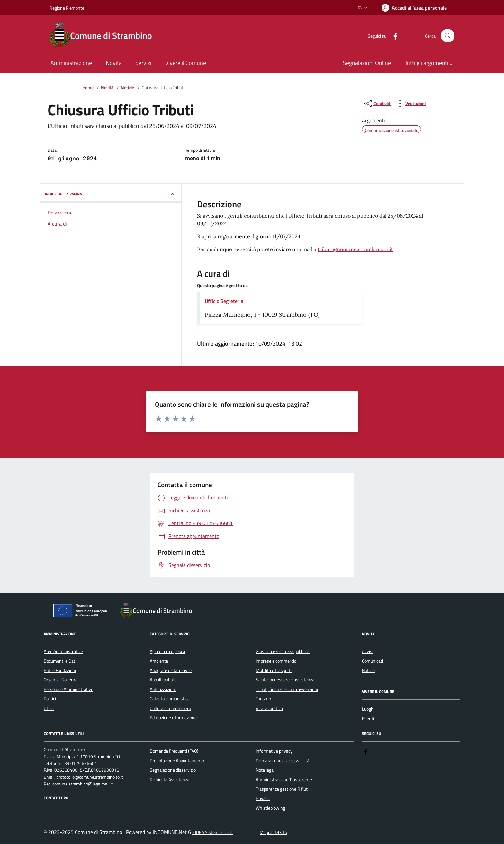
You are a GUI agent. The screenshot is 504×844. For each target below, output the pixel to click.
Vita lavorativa (269, 708)
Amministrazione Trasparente (284, 780)
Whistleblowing (270, 808)
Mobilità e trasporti (274, 670)
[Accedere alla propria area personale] (414, 8)
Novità (107, 88)
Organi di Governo (61, 680)
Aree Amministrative (63, 651)
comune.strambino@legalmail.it (83, 784)
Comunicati (373, 661)
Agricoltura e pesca (167, 651)
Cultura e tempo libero (170, 708)
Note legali (266, 770)
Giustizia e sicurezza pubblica (283, 651)
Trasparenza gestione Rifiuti (282, 789)
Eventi (368, 719)
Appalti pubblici (164, 680)
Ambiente (159, 661)
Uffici (49, 708)
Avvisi (368, 651)
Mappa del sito (273, 833)
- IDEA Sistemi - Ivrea (212, 833)
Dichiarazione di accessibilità (283, 761)
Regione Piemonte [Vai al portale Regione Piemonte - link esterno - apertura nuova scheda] (67, 8)
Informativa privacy (274, 751)
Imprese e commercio (276, 661)
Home (88, 88)
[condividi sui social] (377, 104)
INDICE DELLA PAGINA (111, 194)
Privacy (263, 798)
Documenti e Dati (60, 661)
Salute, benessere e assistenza (285, 680)
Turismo (263, 699)
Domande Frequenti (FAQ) (174, 751)
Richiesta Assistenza (170, 780)
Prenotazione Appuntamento (177, 761)
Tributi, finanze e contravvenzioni (287, 689)
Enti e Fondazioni (60, 670)
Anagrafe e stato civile (171, 670)
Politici (50, 699)
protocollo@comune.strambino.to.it (90, 777)
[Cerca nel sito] (448, 36)
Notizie (127, 88)
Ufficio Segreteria (224, 301)
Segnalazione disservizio (173, 770)
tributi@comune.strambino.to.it (355, 249)
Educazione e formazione (173, 718)
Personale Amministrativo (68, 689)
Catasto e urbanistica (170, 699)
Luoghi (368, 709)
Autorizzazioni (163, 689)
